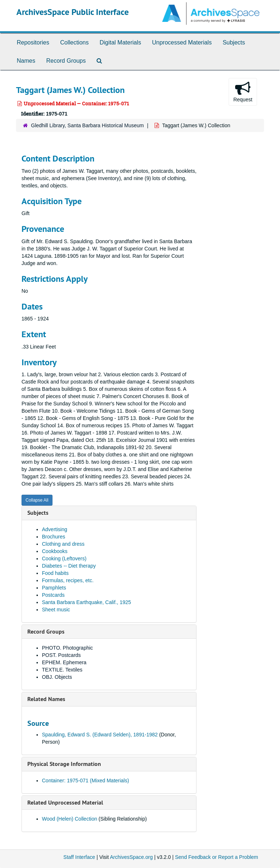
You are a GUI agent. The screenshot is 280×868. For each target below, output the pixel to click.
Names (26, 61)
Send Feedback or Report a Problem (217, 857)
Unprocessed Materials (182, 42)
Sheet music (56, 610)
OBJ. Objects (57, 677)
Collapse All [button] (37, 500)
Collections (74, 42)
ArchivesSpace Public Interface (73, 12)
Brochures (54, 537)
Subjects (234, 42)
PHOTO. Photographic (67, 648)
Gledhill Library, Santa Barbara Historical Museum (87, 125)
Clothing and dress (63, 544)
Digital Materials (120, 42)
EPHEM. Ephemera (64, 662)
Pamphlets (54, 588)
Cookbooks (55, 551)
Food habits (55, 573)
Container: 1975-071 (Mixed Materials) (85, 781)
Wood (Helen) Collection (69, 819)
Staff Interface (79, 857)
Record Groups (66, 61)
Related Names (46, 699)
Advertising (55, 529)
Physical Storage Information (64, 764)
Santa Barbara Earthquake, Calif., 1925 (86, 602)
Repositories (33, 42)
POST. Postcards (61, 655)
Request (243, 92)
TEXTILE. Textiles (62, 670)
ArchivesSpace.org (131, 857)
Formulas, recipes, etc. (68, 580)
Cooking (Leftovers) (64, 558)
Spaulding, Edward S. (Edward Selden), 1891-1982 (100, 735)
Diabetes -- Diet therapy (69, 566)
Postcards (53, 595)
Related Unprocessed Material (65, 803)
